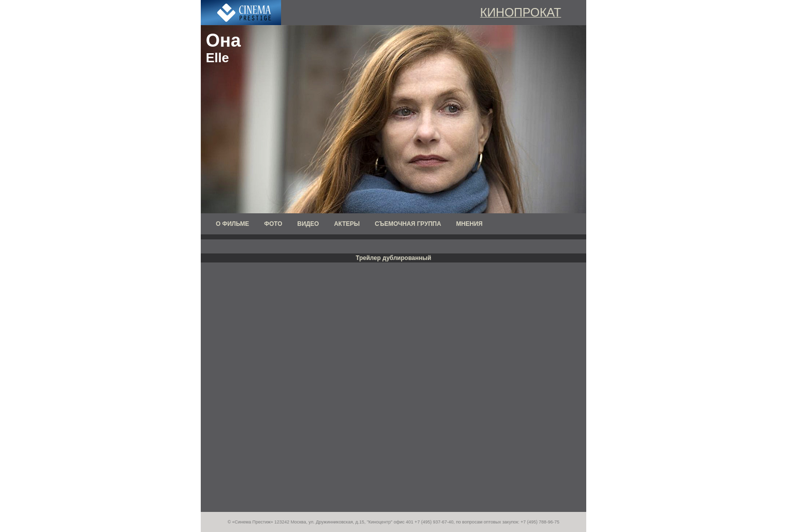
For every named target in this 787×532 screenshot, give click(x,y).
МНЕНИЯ (470, 224)
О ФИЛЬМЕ (232, 224)
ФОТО (273, 224)
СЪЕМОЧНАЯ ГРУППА (408, 224)
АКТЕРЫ (347, 224)
